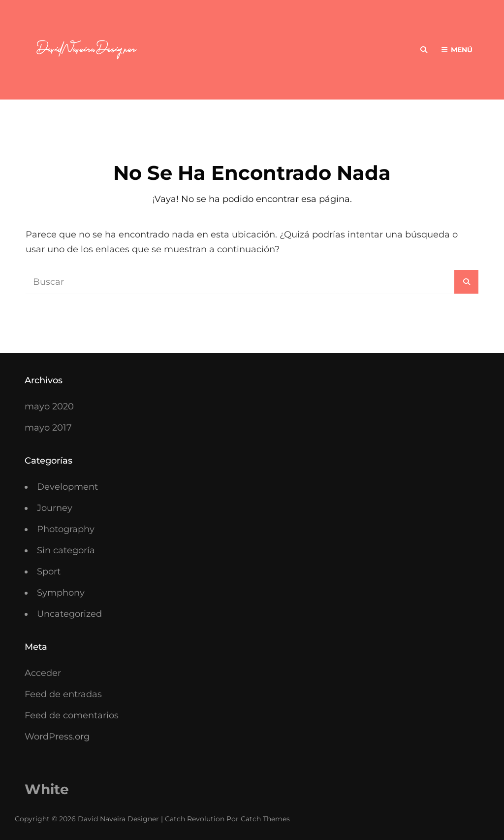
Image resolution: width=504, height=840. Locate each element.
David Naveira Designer (118, 819)
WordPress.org (57, 737)
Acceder (43, 673)
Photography (66, 529)
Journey (55, 508)
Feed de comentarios (72, 715)
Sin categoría (66, 550)
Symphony (61, 593)
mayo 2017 (48, 428)
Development (67, 487)
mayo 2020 (49, 406)
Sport (49, 571)
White (47, 789)
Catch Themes (265, 819)
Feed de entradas (63, 694)
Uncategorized (69, 614)
